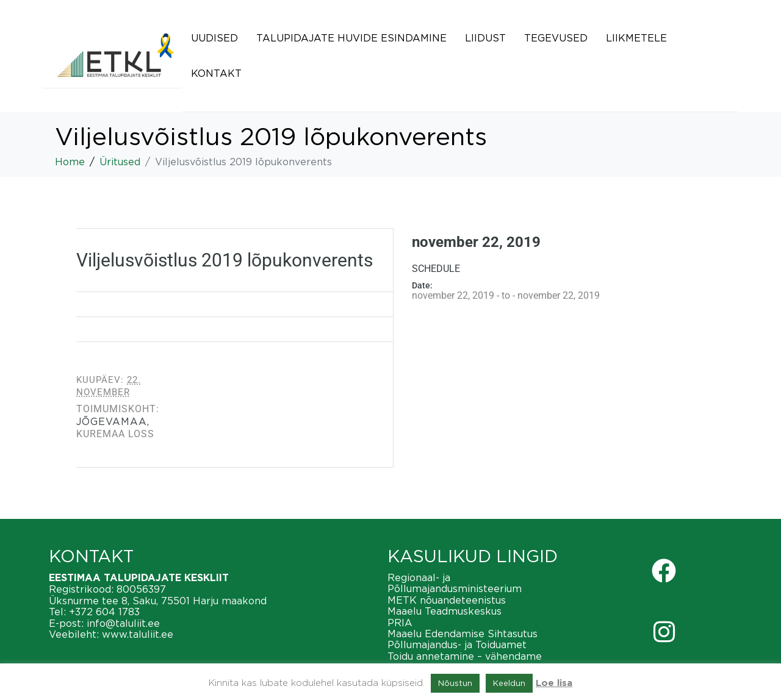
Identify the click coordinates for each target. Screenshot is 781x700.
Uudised (214, 38)
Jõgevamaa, (113, 421)
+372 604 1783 (104, 612)
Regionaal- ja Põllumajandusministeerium (455, 583)
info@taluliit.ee (123, 623)
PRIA (400, 623)
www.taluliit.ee (138, 634)
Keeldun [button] (509, 683)
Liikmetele (636, 38)
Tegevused (556, 38)
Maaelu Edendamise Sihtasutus (462, 634)
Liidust (485, 38)
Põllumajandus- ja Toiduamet (457, 645)
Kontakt (216, 73)
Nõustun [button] (455, 683)
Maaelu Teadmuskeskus (444, 611)
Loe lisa (554, 683)
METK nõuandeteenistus (447, 600)
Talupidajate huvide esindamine (351, 38)
